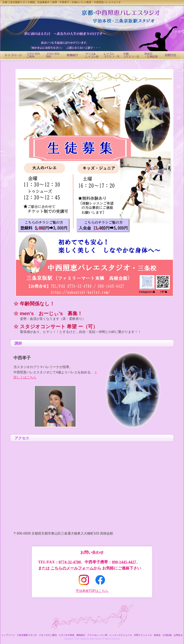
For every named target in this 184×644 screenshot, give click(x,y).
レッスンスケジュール (121, 635)
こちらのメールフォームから (76, 568)
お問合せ (178, 635)
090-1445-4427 (124, 562)
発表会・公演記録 (163, 635)
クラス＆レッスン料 (97, 635)
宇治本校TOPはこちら (92, 591)
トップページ (8, 635)
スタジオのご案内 (48, 635)
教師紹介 (81, 635)
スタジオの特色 (67, 635)
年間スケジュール (143, 635)
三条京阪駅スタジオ (27, 635)
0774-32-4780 (70, 562)
